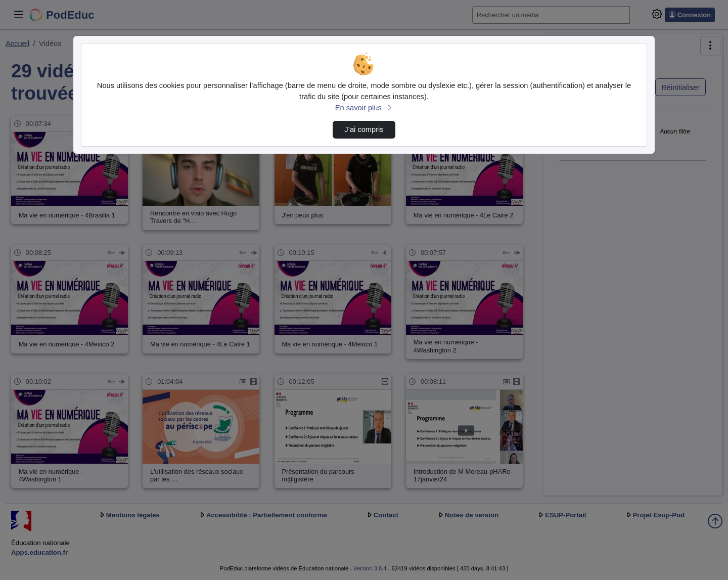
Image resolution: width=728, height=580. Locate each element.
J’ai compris (364, 129)
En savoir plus (364, 108)
